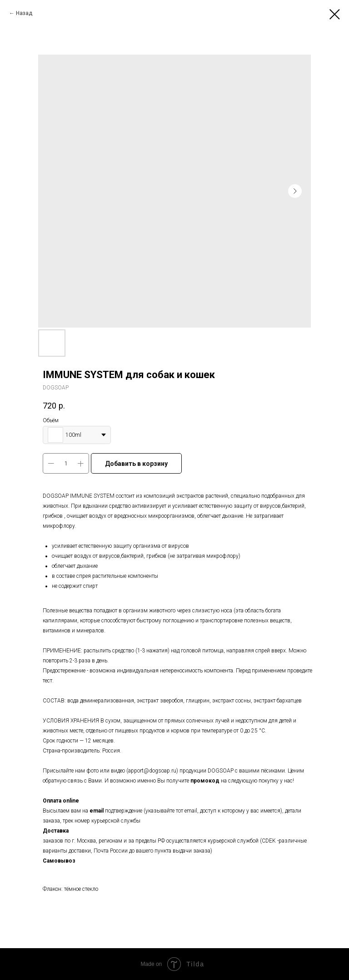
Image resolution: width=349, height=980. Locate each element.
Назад (24, 13)
